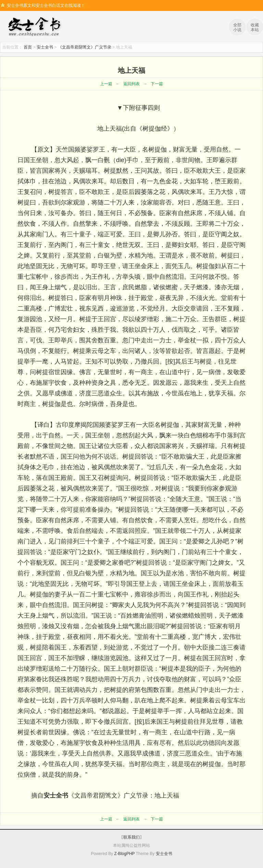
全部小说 (237, 27)
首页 (28, 47)
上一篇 (106, 84)
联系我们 (131, 837)
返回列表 (131, 84)
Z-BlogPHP (125, 854)
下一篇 (157, 84)
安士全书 (36, 27)
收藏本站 (255, 27)
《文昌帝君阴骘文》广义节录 (85, 47)
